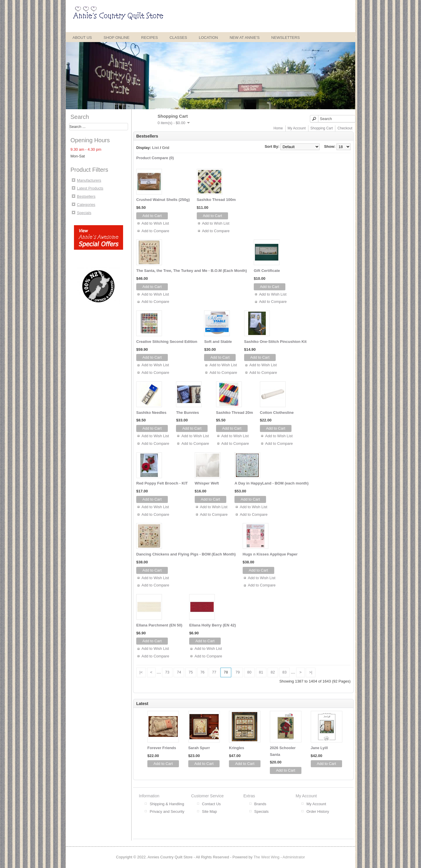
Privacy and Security (167, 811)
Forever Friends (162, 748)
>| (311, 672)
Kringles (237, 748)
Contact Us (211, 804)
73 (167, 672)
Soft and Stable (218, 342)
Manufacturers (89, 180)
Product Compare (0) (155, 158)
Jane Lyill (319, 748)
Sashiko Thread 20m (234, 413)
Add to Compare (155, 231)
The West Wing (266, 857)
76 (202, 672)
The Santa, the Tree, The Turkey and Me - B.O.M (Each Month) (191, 271)
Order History (318, 811)
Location (208, 38)
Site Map (209, 811)
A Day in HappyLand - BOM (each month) (271, 483)
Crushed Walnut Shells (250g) (163, 200)
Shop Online (117, 38)
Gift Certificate (267, 271)
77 (214, 672)
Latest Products (90, 188)
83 (284, 672)
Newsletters (286, 38)
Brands (260, 804)
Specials (84, 213)
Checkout (345, 128)
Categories (86, 205)
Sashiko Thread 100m (216, 200)
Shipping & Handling (167, 804)
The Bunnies (187, 413)
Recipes (150, 38)
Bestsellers (86, 196)
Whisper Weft (207, 483)
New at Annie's (244, 38)
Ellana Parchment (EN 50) (159, 625)
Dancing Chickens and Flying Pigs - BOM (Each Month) (186, 554)
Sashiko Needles (151, 413)
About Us (82, 38)
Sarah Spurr (199, 748)
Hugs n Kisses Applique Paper (270, 554)
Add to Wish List (155, 223)
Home (278, 128)
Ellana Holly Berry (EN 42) (213, 625)
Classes (178, 38)
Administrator (294, 857)
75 (191, 672)
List (155, 148)
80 (249, 672)
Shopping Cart (322, 128)
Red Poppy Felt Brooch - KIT (162, 483)
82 (273, 672)
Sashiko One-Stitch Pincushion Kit (275, 342)
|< (141, 672)
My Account (297, 128)
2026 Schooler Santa (283, 751)
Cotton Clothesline (277, 413)
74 (179, 672)
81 (261, 672)
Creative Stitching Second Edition (167, 342)
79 (237, 672)
